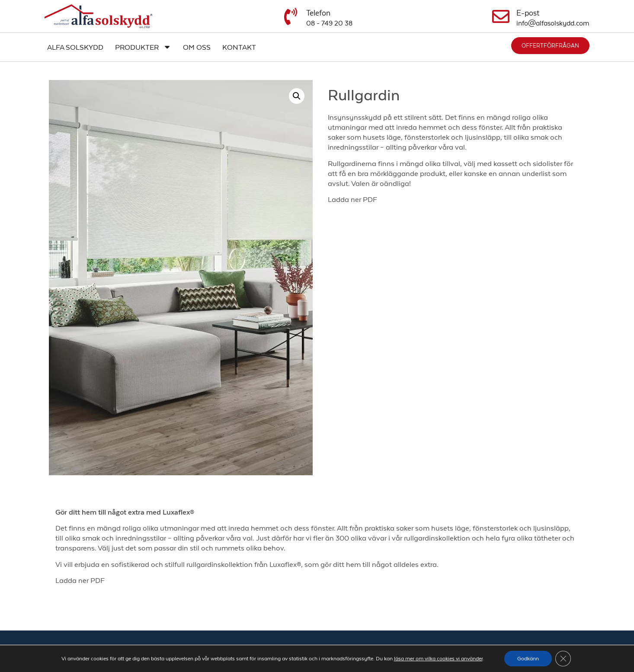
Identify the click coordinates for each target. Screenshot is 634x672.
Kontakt (239, 47)
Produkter (143, 47)
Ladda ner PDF (352, 199)
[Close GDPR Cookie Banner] (563, 659)
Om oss (197, 47)
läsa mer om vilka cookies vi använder (438, 659)
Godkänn (528, 659)
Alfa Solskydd (75, 47)
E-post (528, 13)
